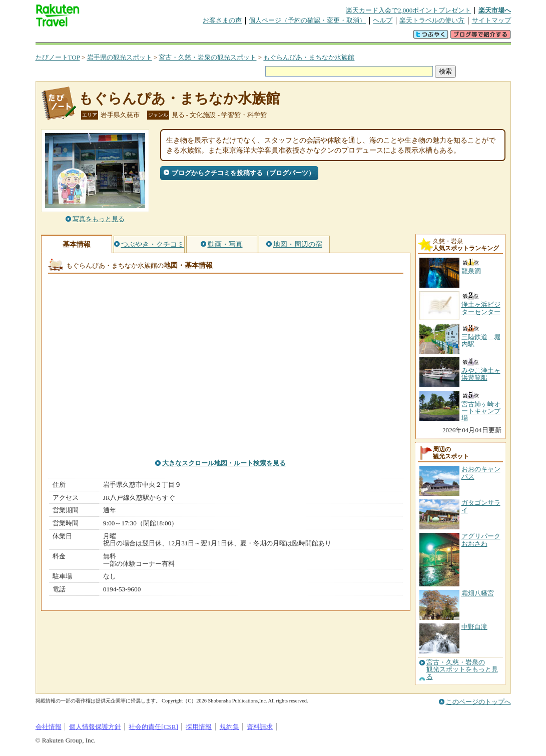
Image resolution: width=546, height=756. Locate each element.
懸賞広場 (153, 37)
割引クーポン (194, 37)
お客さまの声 (222, 20)
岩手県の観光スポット (120, 57)
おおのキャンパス (481, 473)
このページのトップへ (478, 702)
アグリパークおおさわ (481, 540)
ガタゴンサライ (481, 506)
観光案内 (276, 37)
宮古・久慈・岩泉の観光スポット (207, 57)
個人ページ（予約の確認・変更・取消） (307, 20)
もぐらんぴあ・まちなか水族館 (309, 57)
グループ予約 (235, 37)
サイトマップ (491, 20)
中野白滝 (474, 627)
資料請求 (260, 727)
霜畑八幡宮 (478, 593)
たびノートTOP (58, 57)
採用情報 (199, 727)
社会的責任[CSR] (153, 727)
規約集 (229, 727)
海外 (112, 37)
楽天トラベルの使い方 (432, 20)
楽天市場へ (495, 10)
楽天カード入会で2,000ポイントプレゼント (409, 10)
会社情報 (49, 727)
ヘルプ (383, 20)
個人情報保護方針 (95, 727)
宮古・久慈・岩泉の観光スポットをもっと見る (462, 670)
